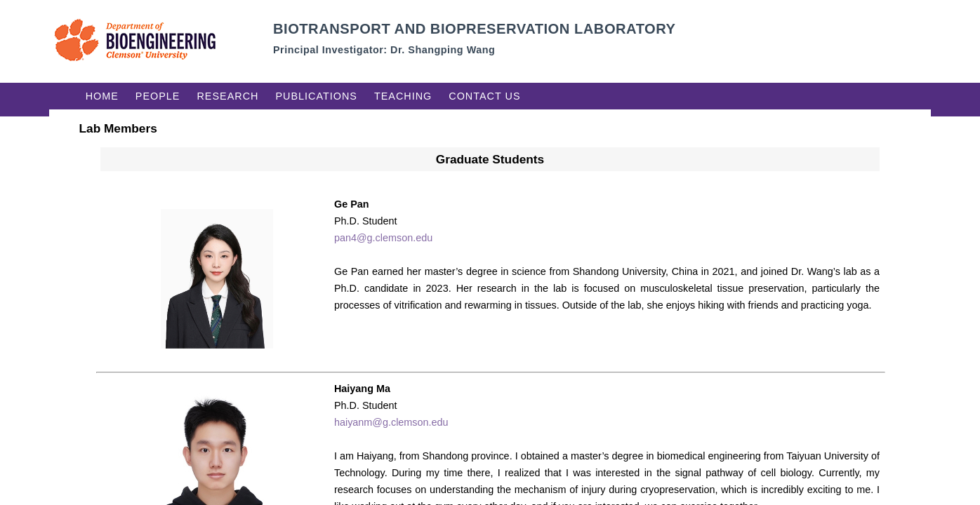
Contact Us (484, 96)
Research (227, 96)
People (158, 96)
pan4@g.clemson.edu (383, 238)
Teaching (403, 96)
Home (102, 96)
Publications (316, 96)
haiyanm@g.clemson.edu (391, 422)
